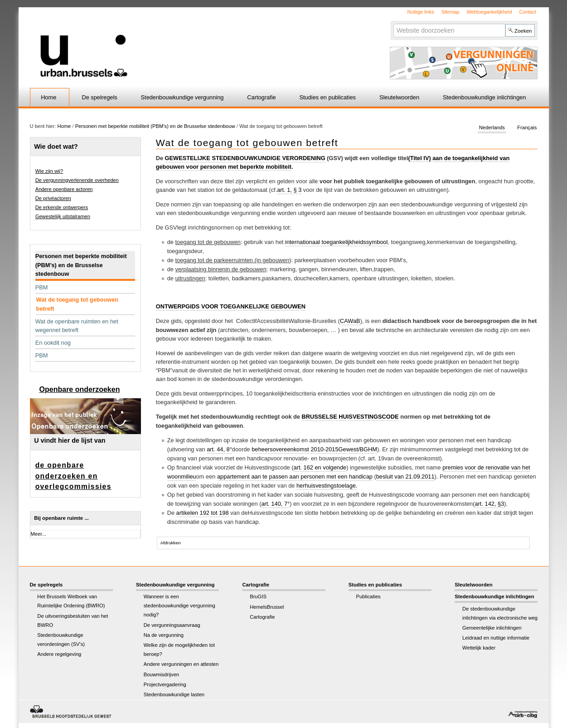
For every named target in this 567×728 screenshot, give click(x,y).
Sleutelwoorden (399, 97)
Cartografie (261, 97)
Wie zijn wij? (49, 171)
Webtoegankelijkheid (489, 12)
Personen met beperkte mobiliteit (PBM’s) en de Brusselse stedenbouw (155, 126)
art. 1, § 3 (289, 190)
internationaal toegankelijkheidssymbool (336, 242)
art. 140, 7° (275, 504)
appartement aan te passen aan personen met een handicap (295, 476)
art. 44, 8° (219, 449)
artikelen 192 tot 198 (203, 513)
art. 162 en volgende (320, 467)
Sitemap (451, 12)
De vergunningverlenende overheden (77, 180)
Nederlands (492, 128)
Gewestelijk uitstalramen (63, 216)
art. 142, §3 (489, 504)
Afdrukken (171, 543)
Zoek (393, 23)
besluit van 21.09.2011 (405, 476)
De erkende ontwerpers (62, 207)
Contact (527, 12)
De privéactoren (53, 198)
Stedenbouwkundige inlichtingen (485, 97)
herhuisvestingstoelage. (327, 486)
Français (527, 128)
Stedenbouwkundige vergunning (182, 97)
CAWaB (350, 321)
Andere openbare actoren (64, 189)
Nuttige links (421, 12)
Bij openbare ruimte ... (61, 518)
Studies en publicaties (328, 97)
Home (48, 97)
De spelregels (99, 97)
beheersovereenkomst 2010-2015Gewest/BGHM (314, 449)
